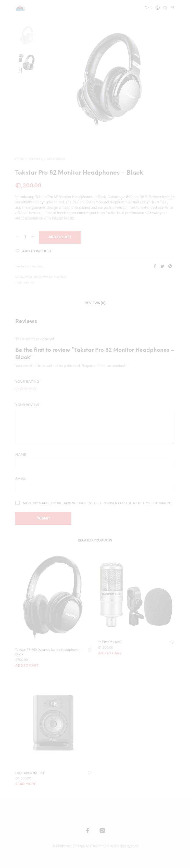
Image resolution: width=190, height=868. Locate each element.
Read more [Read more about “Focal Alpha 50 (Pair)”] (26, 784)
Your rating (28, 382)
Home (20, 159)
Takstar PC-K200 (110, 642)
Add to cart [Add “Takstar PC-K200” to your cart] (110, 653)
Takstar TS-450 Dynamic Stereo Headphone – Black (48, 652)
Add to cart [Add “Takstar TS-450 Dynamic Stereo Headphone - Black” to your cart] (27, 666)
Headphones (56, 159)
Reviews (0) (95, 303)
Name (22, 455)
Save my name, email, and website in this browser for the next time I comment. (98, 503)
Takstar (29, 283)
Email (22, 479)
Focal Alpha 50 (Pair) (30, 773)
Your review (28, 405)
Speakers (35, 159)
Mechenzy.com (126, 846)
